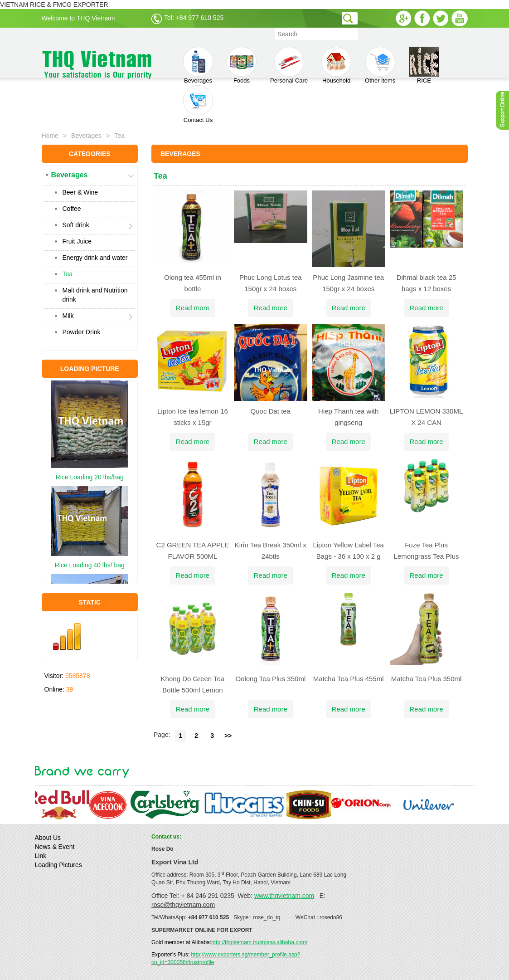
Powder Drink (82, 332)
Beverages (198, 65)
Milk (68, 316)
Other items (380, 65)
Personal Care (289, 65)
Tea (68, 274)
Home (50, 136)
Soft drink (76, 225)
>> (228, 736)
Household (336, 65)
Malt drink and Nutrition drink (95, 295)
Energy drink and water (95, 258)
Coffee (72, 209)
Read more (193, 308)
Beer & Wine (80, 192)
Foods (242, 65)
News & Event (55, 847)
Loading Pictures (58, 865)
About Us (48, 838)
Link (41, 856)
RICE (424, 65)
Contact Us (198, 104)
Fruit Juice (77, 241)
